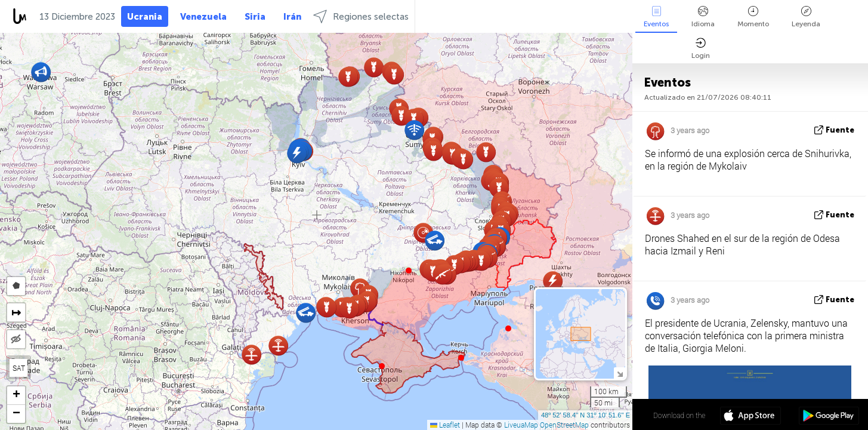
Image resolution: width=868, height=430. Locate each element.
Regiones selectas (361, 16)
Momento (753, 17)
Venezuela (203, 17)
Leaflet (445, 425)
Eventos (656, 17)
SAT (19, 368)
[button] (409, 271)
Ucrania (145, 17)
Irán (292, 17)
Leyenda (806, 17)
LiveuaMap (521, 425)
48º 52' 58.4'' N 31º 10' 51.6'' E (586, 415)
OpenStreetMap (564, 425)
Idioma (703, 17)
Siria (255, 17)
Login (701, 49)
